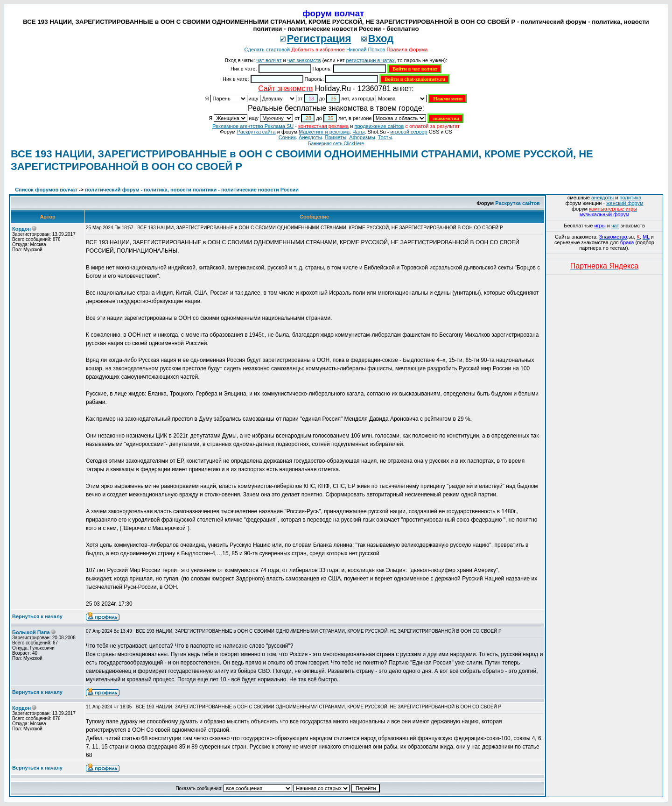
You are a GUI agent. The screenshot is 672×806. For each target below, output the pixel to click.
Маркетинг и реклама (324, 132)
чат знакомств (304, 60)
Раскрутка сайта (256, 132)
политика (631, 198)
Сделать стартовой (267, 49)
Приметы (336, 137)
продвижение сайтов (379, 126)
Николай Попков (366, 49)
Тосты (385, 137)
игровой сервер (409, 132)
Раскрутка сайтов (518, 203)
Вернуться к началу (37, 616)
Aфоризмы (362, 137)
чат (615, 226)
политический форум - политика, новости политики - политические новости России (192, 190)
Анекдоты (310, 137)
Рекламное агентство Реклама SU (253, 126)
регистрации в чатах (371, 60)
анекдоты (602, 198)
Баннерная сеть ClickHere (336, 144)
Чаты (358, 132)
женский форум (625, 203)
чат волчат (269, 60)
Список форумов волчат (46, 190)
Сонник (287, 137)
